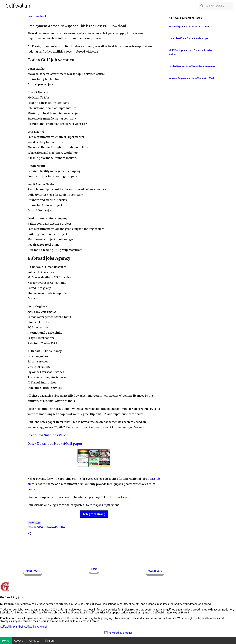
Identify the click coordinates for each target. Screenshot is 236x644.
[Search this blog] (216, 6)
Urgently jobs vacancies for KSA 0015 (189, 27)
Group (125, 497)
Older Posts (155, 571)
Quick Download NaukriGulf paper (55, 444)
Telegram (49, 641)
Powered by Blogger (118, 633)
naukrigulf (34, 523)
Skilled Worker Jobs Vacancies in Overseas (192, 66)
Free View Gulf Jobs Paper (48, 435)
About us (19, 641)
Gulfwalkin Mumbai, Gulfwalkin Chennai (23, 627)
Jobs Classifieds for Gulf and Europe (189, 38)
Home (94, 569)
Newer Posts (33, 571)
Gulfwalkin (18, 6)
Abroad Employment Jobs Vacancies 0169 (192, 78)
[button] (29, 534)
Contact (34, 641)
